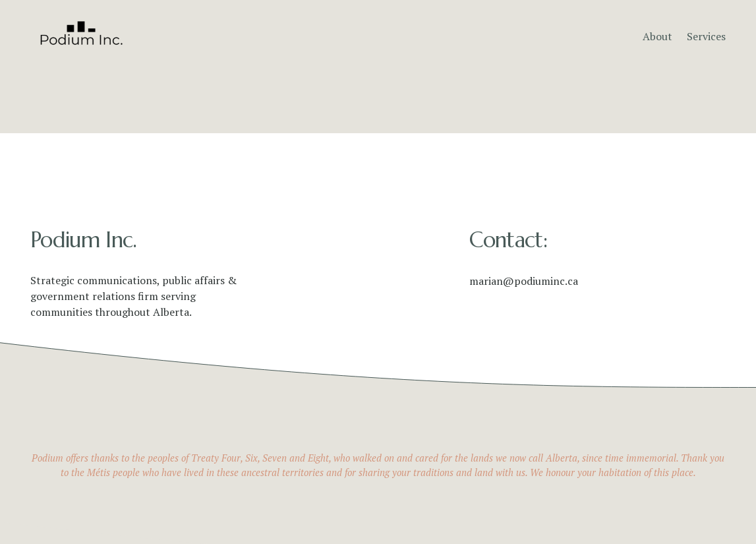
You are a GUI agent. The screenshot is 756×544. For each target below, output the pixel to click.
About (657, 36)
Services (706, 36)
